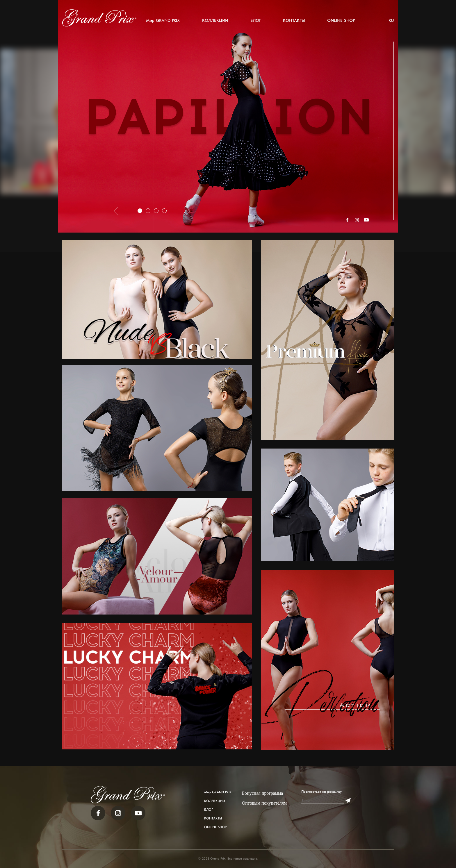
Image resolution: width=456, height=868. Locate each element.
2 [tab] (148, 211)
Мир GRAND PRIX (163, 21)
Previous (122, 211)
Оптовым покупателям (264, 803)
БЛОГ (255, 21)
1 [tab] (140, 211)
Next (182, 211)
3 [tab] (156, 211)
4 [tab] (164, 211)
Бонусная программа (262, 793)
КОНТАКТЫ (294, 21)
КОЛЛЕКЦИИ (215, 21)
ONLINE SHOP (341, 21)
